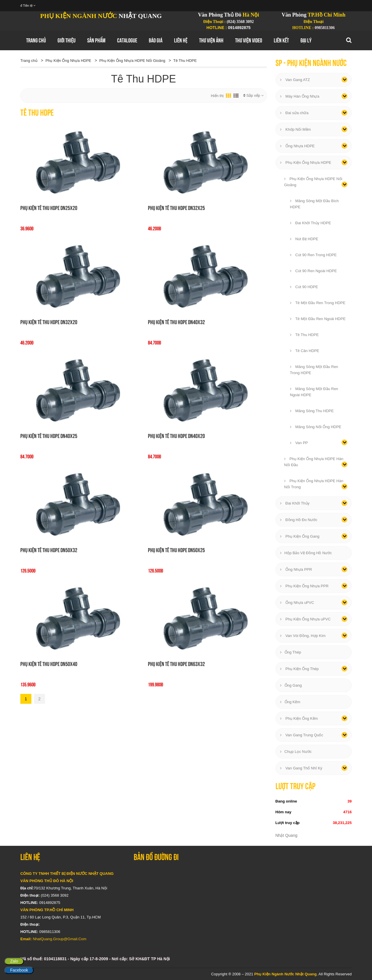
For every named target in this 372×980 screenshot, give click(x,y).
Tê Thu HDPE (185, 61)
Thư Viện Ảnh (211, 40)
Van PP (299, 443)
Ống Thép (291, 652)
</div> (243, 905)
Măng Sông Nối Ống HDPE (316, 427)
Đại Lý (306, 40)
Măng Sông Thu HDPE (312, 411)
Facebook (19, 970)
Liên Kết (281, 40)
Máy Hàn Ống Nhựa (300, 96)
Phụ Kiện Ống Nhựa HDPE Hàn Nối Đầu (314, 462)
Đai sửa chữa (294, 113)
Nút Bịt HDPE (304, 239)
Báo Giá (156, 40)
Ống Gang (291, 685)
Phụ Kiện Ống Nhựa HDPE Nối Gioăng (132, 61)
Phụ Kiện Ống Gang (300, 536)
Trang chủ (36, 40)
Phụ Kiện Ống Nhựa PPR (304, 586)
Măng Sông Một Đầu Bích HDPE (314, 204)
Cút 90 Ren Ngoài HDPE (314, 271)
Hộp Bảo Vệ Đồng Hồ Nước (306, 553)
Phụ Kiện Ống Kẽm (299, 718)
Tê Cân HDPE (305, 351)
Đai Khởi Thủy (295, 503)
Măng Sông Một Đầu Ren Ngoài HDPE (314, 392)
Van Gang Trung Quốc (302, 735)
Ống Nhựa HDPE (297, 146)
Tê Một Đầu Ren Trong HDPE (318, 303)
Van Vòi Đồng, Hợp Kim (303, 636)
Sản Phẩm (96, 40)
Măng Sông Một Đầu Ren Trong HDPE (314, 370)
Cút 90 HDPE (304, 287)
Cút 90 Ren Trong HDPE (313, 255)
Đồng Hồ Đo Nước (299, 520)
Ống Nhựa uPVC (297, 603)
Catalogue (127, 40)
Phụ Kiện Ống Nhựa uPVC (305, 619)
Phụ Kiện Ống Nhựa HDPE (68, 61)
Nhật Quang (287, 835)
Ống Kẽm (290, 702)
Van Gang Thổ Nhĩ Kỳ (301, 768)
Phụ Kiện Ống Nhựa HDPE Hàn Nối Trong (314, 484)
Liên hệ (181, 40)
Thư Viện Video (249, 40)
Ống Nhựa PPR (296, 569)
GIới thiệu (67, 40)
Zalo (14, 961)
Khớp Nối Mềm (296, 129)
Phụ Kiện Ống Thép (299, 669)
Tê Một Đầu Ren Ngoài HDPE (318, 319)
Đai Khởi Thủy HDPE (311, 223)
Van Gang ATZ (295, 80)
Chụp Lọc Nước (296, 752)
